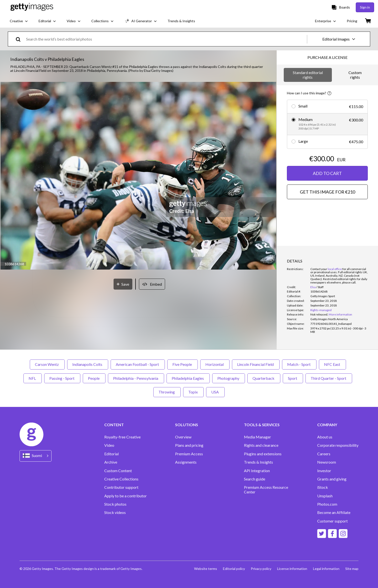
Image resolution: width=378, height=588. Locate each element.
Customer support (332, 521)
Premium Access (189, 454)
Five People (183, 364)
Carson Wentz (47, 364)
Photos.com (327, 504)
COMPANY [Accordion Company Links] (327, 425)
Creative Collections (121, 479)
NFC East (332, 364)
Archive (111, 462)
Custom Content (118, 471)
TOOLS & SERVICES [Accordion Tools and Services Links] (262, 425)
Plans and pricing (189, 445)
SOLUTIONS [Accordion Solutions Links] (187, 425)
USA (215, 392)
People (94, 378)
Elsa (313, 287)
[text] (166, 39)
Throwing (167, 392)
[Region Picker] (36, 456)
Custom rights (355, 75)
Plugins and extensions (263, 454)
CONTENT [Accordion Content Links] (114, 425)
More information (340, 314)
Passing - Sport (62, 378)
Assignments (186, 462)
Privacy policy (261, 569)
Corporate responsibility (338, 445)
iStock (323, 487)
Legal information (326, 569)
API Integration (257, 471)
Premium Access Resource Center (266, 490)
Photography (229, 378)
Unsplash (325, 496)
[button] (138, 176)
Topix (193, 392)
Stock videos (115, 512)
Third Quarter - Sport (329, 378)
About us (325, 437)
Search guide (255, 479)
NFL (33, 378)
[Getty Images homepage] (32, 7)
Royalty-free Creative (122, 437)
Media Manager (257, 437)
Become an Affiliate (334, 512)
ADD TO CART (327, 173)
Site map (352, 569)
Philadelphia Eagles (188, 378)
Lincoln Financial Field (256, 364)
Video (109, 445)
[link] (319, 314)
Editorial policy (234, 569)
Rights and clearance (261, 445)
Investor (324, 471)
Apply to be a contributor (126, 496)
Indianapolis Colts (88, 364)
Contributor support (121, 487)
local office (335, 269)
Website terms (206, 569)
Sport (293, 378)
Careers (324, 454)
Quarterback (264, 378)
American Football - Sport (138, 364)
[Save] (123, 284)
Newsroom (327, 462)
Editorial (111, 454)
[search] (20, 39)
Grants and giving (332, 479)
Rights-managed (321, 310)
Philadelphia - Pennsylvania (136, 378)
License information (292, 569)
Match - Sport (299, 364)
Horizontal (215, 364)
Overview (183, 437)
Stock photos (115, 504)
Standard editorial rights (308, 75)
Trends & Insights (258, 462)
